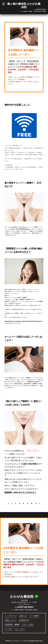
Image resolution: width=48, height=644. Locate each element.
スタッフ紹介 (28, 625)
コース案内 (34, 616)
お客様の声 (24, 620)
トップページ (11, 616)
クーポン (9, 629)
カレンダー (20, 629)
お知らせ (23, 616)
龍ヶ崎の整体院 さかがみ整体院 (24, 5)
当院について (11, 620)
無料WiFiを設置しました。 (18, 105)
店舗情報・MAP (12, 625)
